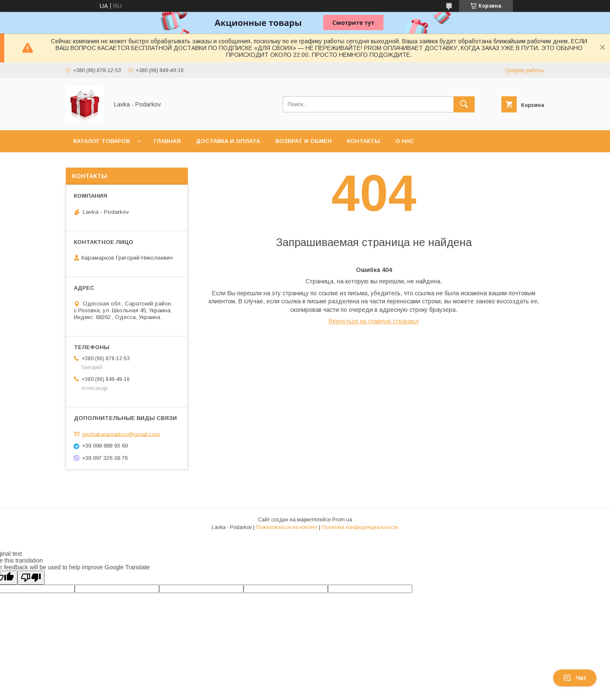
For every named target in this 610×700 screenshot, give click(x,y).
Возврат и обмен (304, 141)
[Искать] (464, 104)
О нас (405, 141)
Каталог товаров (102, 141)
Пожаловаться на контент (287, 527)
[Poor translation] (31, 578)
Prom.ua (342, 520)
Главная (167, 141)
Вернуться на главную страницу (374, 321)
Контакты (364, 141)
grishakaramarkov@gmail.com (121, 434)
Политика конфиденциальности (360, 527)
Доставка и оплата (228, 141)
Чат (575, 678)
